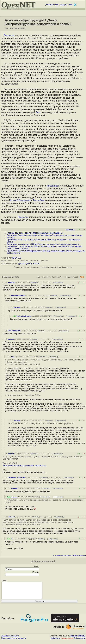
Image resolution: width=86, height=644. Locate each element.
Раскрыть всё (72, 277)
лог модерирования (79, 555)
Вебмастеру (79, 641)
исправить (70, 230)
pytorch (21, 263)
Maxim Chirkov (78, 639)
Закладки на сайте (10, 639)
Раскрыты (9, 35)
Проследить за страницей (13, 641)
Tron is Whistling (14, 331)
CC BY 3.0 (16, 258)
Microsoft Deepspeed (20, 200)
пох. (13, 357)
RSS (82, 277)
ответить (34, 282)
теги (70, 4)
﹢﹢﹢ (41, 282)
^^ (45, 295)
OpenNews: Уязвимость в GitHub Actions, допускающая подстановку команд (43, 244)
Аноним (17, 307)
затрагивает (53, 186)
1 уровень (46, 277)
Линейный (57, 277)
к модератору (58, 282)
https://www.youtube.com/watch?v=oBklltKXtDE (24, 465)
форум (63, 4)
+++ (57, 4)
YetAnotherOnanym (18, 295)
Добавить (55, 641)
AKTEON (11, 282)
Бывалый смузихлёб (17, 477)
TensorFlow (38, 200)
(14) (17, 277)
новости (50, 4)
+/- (64, 277)
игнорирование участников (62, 555)
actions (36, 263)
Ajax (38, 277)
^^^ (48, 295)
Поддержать (67, 641)
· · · (46, 282)
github (29, 263)
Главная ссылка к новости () (35, 233)
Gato (38, 112)
